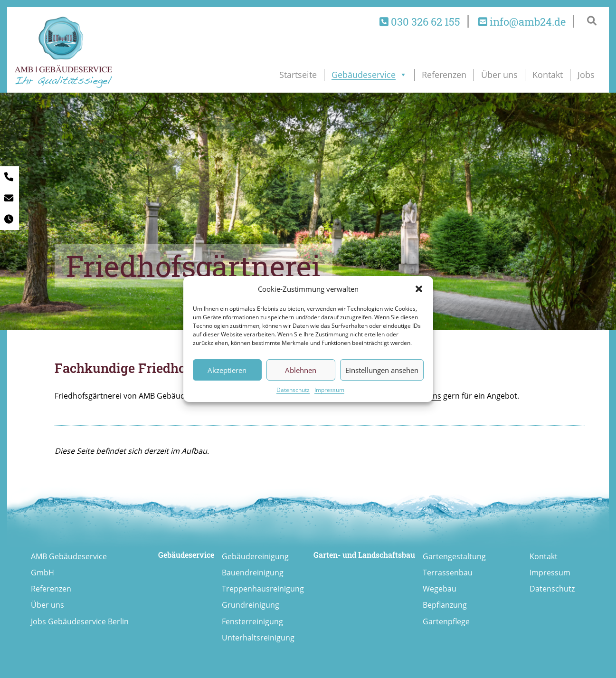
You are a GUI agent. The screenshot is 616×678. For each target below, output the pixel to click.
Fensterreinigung (252, 621)
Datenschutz (293, 390)
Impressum (329, 390)
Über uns (499, 75)
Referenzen (444, 75)
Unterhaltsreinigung (258, 638)
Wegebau (440, 589)
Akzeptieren (227, 370)
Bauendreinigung (253, 573)
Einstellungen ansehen (382, 370)
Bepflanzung (445, 605)
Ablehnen (301, 370)
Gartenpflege (446, 621)
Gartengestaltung (454, 556)
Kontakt (548, 75)
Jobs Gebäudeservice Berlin (80, 621)
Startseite (298, 75)
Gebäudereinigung (255, 556)
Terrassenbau (448, 573)
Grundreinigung (251, 605)
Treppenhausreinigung (263, 589)
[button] (419, 289)
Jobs (586, 75)
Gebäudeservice (369, 75)
